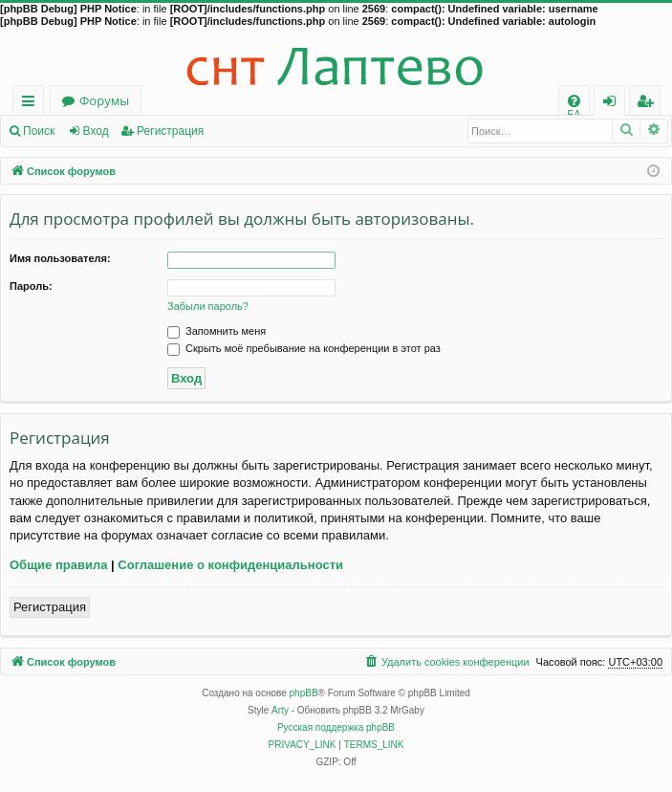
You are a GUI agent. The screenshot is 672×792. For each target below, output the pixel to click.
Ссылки (32, 104)
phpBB (304, 693)
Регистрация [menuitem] (650, 104)
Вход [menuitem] (613, 104)
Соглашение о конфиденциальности (230, 565)
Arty (280, 710)
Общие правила (58, 565)
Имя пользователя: (60, 258)
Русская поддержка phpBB (336, 727)
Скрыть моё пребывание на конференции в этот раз (304, 348)
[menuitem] (574, 101)
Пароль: (31, 286)
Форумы (104, 100)
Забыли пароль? (208, 306)
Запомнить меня (217, 331)
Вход (96, 131)
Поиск (39, 131)
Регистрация (170, 131)
